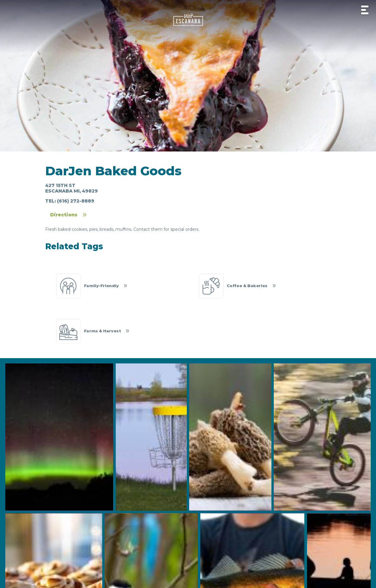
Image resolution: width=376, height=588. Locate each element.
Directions (64, 215)
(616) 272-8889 (76, 201)
